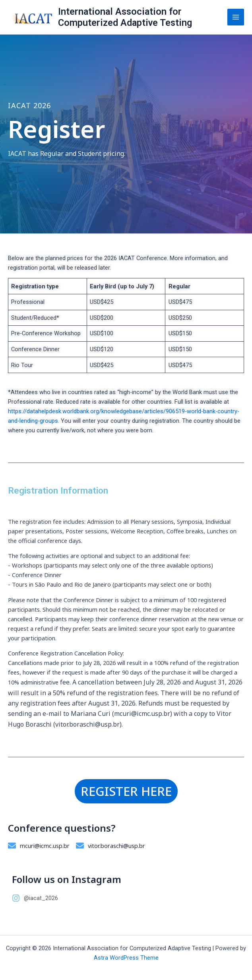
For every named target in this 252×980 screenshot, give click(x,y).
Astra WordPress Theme (126, 958)
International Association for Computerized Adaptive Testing (125, 17)
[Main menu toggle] (236, 17)
